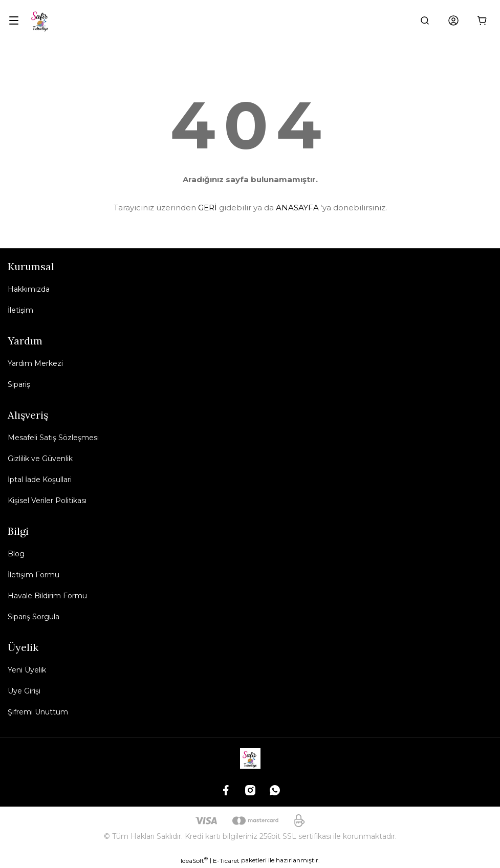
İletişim (20, 310)
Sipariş (19, 384)
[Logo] (40, 20)
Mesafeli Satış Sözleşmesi (53, 438)
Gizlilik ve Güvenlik (40, 459)
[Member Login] (453, 20)
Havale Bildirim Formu (47, 596)
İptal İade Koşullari (40, 480)
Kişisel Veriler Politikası (47, 501)
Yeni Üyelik (27, 670)
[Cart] (482, 20)
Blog (16, 554)
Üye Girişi (24, 691)
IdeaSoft (194, 860)
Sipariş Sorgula (34, 617)
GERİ (208, 208)
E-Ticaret (226, 861)
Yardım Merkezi (35, 363)
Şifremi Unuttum (38, 712)
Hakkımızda (29, 289)
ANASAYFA (297, 208)
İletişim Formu (34, 575)
